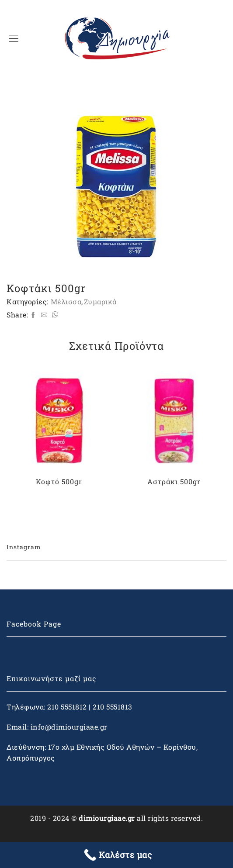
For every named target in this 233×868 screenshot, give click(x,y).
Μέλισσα (66, 302)
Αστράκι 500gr (174, 481)
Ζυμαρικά (100, 302)
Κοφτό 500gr (59, 481)
